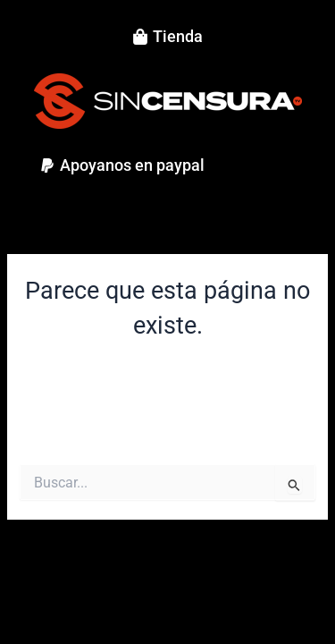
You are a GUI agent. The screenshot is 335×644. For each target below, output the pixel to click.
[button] (122, 165)
